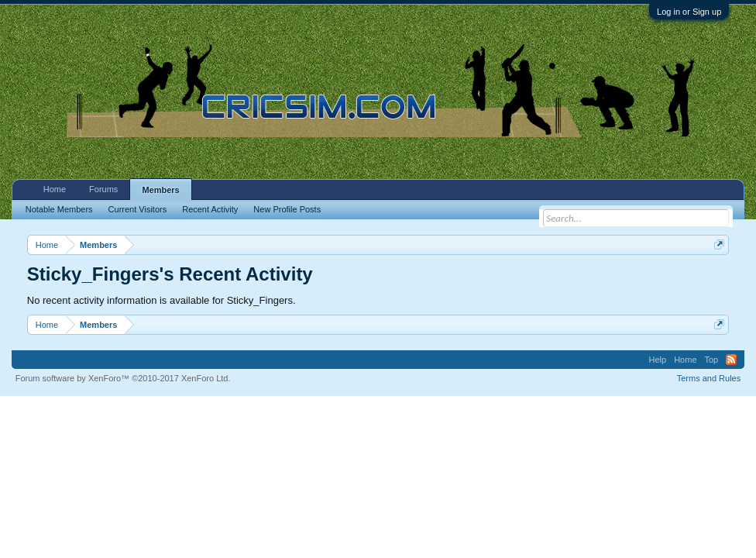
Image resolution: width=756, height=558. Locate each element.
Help (658, 360)
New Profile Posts (287, 209)
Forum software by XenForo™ (123, 378)
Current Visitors (138, 209)
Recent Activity (210, 209)
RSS (731, 360)
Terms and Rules (709, 378)
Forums (103, 189)
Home (55, 189)
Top (712, 360)
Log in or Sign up (689, 12)
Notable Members (59, 209)
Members (160, 190)
